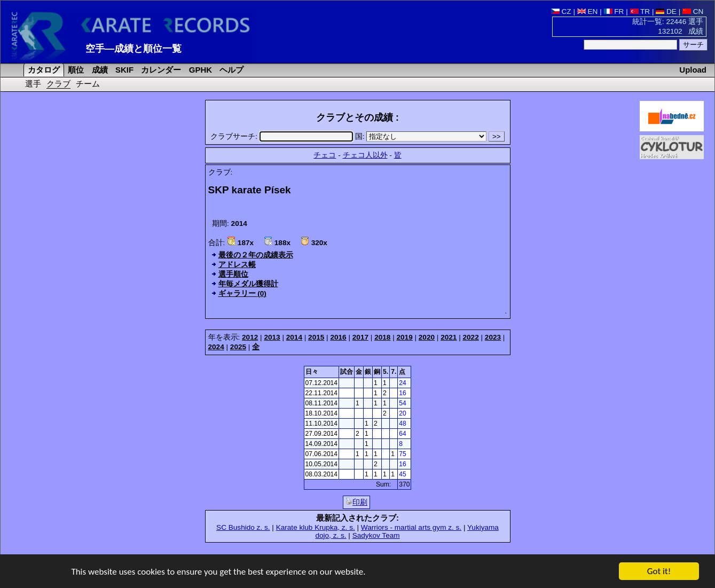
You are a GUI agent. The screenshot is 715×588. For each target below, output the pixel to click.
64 (402, 434)
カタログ (43, 70)
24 (402, 383)
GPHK (199, 70)
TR (640, 11)
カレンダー (160, 70)
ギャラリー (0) (242, 293)
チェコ (325, 155)
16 (402, 393)
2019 (404, 337)
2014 (294, 337)
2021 (449, 337)
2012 (250, 337)
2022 (471, 337)
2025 (238, 347)
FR (614, 11)
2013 (272, 337)
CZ (561, 11)
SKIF (123, 70)
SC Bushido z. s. (243, 527)
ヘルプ (230, 70)
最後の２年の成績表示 (256, 255)
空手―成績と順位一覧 (133, 49)
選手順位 (233, 274)
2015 (316, 337)
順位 (75, 70)
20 (402, 413)
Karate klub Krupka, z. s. (316, 527)
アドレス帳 (237, 265)
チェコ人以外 (365, 155)
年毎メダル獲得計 (248, 284)
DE (666, 11)
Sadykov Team (376, 535)
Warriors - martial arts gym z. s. (411, 527)
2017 (360, 337)
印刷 (356, 502)
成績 (99, 70)
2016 (338, 337)
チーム (88, 84)
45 (402, 474)
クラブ (58, 84)
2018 (382, 337)
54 (402, 403)
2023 (493, 337)
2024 (216, 347)
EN (588, 11)
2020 (427, 337)
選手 (33, 84)
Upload (693, 70)
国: (422, 136)
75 (402, 454)
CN (693, 11)
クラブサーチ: (282, 136)
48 (402, 424)
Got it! (659, 572)
